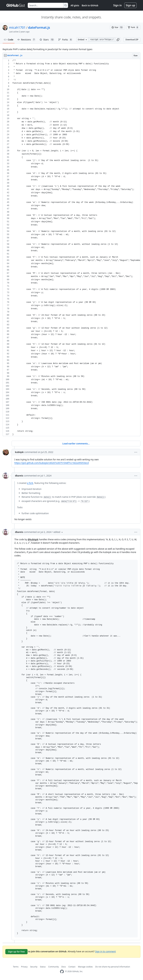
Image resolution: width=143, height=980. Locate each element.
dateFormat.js (39, 27)
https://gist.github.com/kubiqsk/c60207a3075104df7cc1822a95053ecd (52, 463)
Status (43, 967)
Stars (47, 40)
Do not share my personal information (113, 967)
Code (9, 40)
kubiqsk (19, 452)
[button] (118, 40)
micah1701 (17, 27)
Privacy (24, 967)
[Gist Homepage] (16, 5)
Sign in (118, 5)
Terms (16, 967)
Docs (64, 967)
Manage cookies (85, 967)
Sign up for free (16, 952)
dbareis (19, 476)
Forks (65, 40)
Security (34, 967)
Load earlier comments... (76, 444)
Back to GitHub (90, 5)
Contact (72, 967)
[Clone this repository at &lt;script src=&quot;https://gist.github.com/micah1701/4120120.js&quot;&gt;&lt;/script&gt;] (102, 40)
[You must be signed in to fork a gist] (133, 27)
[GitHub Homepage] (62, 972)
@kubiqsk (33, 539)
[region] (71, 248)
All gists (75, 5)
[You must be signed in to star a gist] (117, 27)
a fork (30, 483)
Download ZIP (132, 40)
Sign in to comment (105, 951)
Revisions (26, 40)
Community (54, 967)
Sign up (130, 5)
